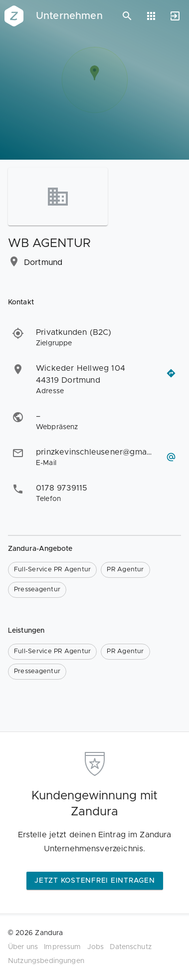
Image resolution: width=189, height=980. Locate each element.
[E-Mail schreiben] (171, 457)
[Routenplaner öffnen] (171, 373)
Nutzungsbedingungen (46, 961)
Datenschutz (131, 947)
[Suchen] (127, 16)
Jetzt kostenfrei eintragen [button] (95, 881)
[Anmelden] (175, 16)
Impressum (62, 947)
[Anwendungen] (151, 16)
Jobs (96, 947)
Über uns (23, 947)
